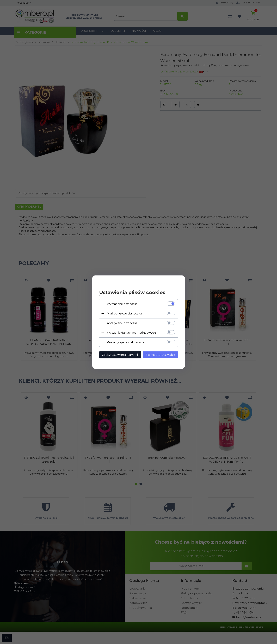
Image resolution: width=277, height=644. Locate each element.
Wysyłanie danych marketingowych (131, 333)
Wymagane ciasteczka (122, 304)
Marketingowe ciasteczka (124, 314)
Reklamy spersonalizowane (126, 342)
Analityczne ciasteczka (122, 323)
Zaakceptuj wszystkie (160, 355)
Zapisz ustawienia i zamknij (120, 355)
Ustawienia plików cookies (132, 292)
